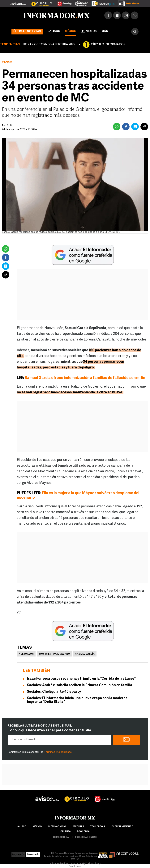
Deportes (78, 827)
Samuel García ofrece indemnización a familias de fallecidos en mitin (85, 378)
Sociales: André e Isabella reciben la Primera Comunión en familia (80, 685)
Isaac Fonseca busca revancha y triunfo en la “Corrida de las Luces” (81, 679)
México (71, 31)
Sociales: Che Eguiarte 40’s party (54, 692)
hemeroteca (61, 837)
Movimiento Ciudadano (54, 654)
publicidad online (86, 837)
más (108, 31)
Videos (89, 31)
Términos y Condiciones (58, 752)
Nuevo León (26, 654)
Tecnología (98, 827)
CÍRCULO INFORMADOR (108, 45)
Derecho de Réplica (79, 864)
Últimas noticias (27, 31)
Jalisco (54, 31)
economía (83, 832)
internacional (57, 827)
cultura (66, 832)
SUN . (10, 126)
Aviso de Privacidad (59, 864)
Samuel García (85, 654)
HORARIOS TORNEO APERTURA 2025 (49, 45)
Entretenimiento (122, 827)
